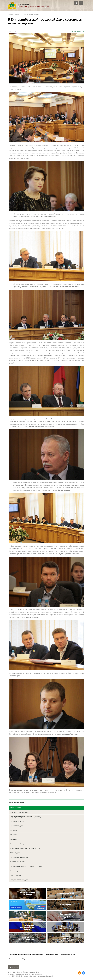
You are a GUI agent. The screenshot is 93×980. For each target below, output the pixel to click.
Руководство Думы (17, 826)
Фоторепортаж (15, 871)
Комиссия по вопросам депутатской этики (25, 848)
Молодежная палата (17, 862)
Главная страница (14, 14)
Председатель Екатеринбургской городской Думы (26, 954)
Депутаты (13, 830)
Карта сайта (13, 967)
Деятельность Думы (68, 954)
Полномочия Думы (17, 821)
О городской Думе (52, 954)
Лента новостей (34, 14)
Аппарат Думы (15, 853)
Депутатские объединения (20, 844)
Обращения (26, 959)
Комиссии (14, 835)
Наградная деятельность (19, 857)
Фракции (13, 839)
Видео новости (15, 875)
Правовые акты (14, 959)
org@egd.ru (31, 976)
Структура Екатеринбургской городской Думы (27, 817)
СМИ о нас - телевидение (19, 812)
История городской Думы (19, 880)
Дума (24, 14)
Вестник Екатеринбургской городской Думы (26, 866)
